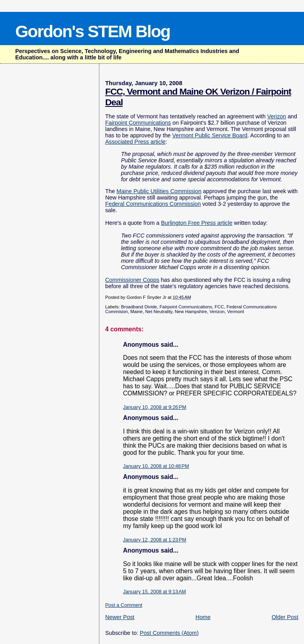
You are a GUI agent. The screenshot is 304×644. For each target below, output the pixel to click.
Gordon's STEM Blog (92, 31)
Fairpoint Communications (138, 123)
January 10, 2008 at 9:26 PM (155, 407)
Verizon (277, 116)
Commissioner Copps (132, 280)
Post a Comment (124, 605)
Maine (136, 312)
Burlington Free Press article (197, 223)
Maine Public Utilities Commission (159, 191)
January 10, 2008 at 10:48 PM (156, 466)
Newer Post (120, 617)
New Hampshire (191, 312)
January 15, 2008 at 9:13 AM (155, 592)
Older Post (285, 617)
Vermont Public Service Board (210, 135)
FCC (219, 307)
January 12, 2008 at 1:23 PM (155, 540)
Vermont (236, 312)
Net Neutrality (159, 312)
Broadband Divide (139, 307)
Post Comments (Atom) (169, 633)
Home (203, 617)
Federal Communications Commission (153, 204)
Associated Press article (136, 142)
